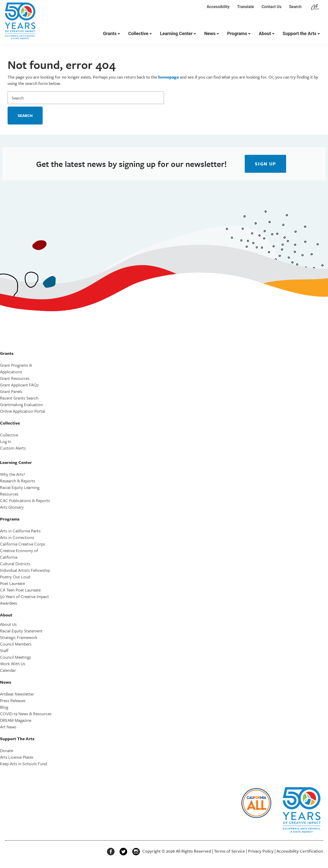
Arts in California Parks (20, 531)
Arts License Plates (17, 757)
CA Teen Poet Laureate (20, 590)
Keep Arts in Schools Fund (23, 764)
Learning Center (176, 33)
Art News (8, 727)
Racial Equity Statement (21, 631)
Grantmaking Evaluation (21, 404)
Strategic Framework (19, 637)
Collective (138, 33)
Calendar (8, 670)
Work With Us (13, 664)
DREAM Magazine (16, 720)
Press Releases (13, 700)
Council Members (16, 644)
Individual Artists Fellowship (25, 570)
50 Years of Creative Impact (24, 596)
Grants (110, 33)
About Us (8, 624)
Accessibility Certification (300, 851)
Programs (237, 33)
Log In (6, 441)
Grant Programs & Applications (16, 368)
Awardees (9, 603)
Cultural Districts (15, 564)
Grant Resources (15, 378)
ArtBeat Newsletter (17, 694)
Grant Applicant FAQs (19, 385)
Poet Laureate (12, 583)
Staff (4, 650)
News (210, 33)
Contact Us (272, 7)
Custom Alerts (13, 448)
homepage (169, 77)
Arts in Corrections (17, 537)
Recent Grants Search (19, 398)
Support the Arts (299, 33)
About (265, 33)
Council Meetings (16, 657)
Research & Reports (18, 481)
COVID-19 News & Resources (26, 714)
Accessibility (218, 7)
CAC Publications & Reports (25, 500)
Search (296, 7)
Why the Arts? (12, 474)
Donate (7, 750)
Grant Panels (11, 391)
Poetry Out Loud (15, 577)
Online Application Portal (23, 411)
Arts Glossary (12, 507)
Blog (4, 707)
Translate (246, 7)
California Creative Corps (23, 544)
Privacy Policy (261, 851)
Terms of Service (229, 851)
